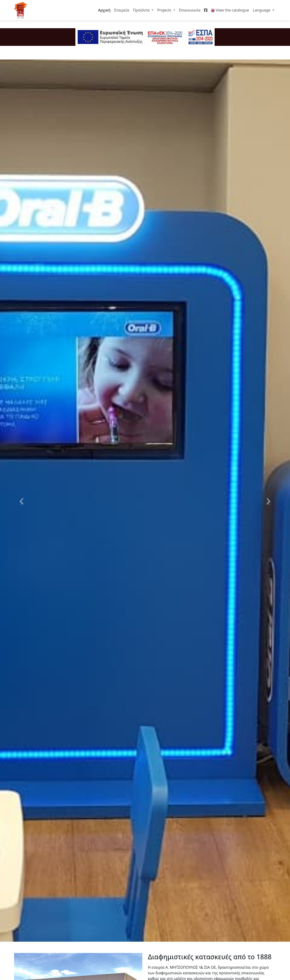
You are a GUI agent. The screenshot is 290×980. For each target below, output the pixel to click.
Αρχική (104, 10)
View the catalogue (230, 10)
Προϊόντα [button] (142, 10)
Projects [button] (165, 10)
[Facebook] (206, 10)
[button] (22, 500)
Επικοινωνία (190, 10)
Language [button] (262, 10)
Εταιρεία (122, 10)
